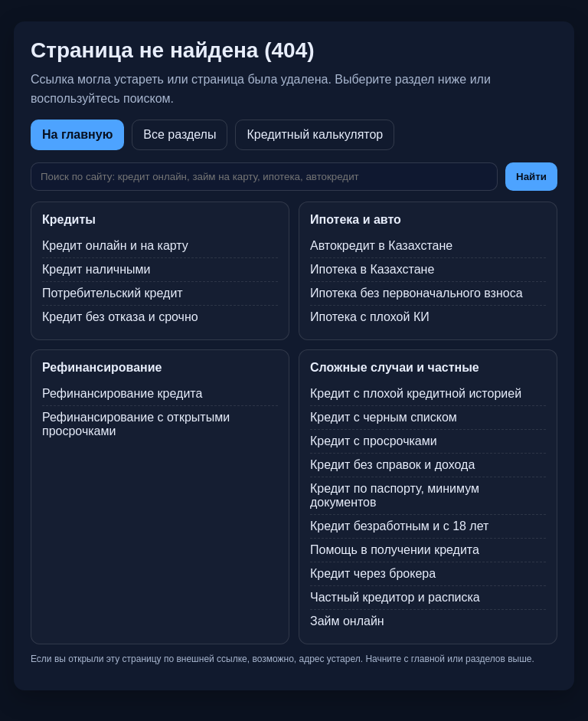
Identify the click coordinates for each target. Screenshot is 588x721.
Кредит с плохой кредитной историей (416, 393)
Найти (531, 177)
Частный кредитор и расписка (395, 597)
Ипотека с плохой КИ (370, 317)
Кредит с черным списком (384, 417)
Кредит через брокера (373, 574)
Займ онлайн (347, 621)
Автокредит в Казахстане (381, 246)
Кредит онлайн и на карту (115, 246)
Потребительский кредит (113, 293)
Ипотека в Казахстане (372, 269)
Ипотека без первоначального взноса (416, 293)
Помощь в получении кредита (395, 550)
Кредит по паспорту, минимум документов (395, 495)
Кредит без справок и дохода (392, 465)
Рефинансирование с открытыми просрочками (136, 424)
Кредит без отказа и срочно (120, 317)
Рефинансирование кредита (122, 393)
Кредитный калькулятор (315, 134)
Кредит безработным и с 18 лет (399, 526)
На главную (77, 134)
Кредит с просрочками (374, 441)
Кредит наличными (96, 269)
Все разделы (180, 134)
